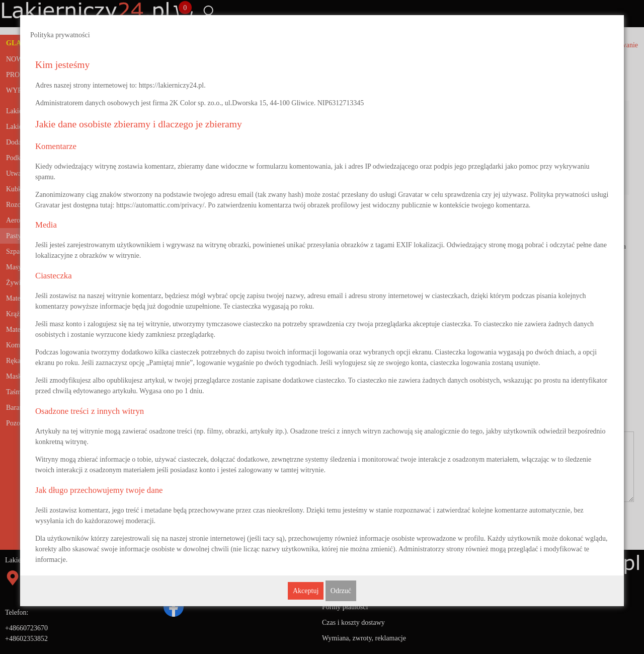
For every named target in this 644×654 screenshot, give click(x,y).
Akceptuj (306, 591)
